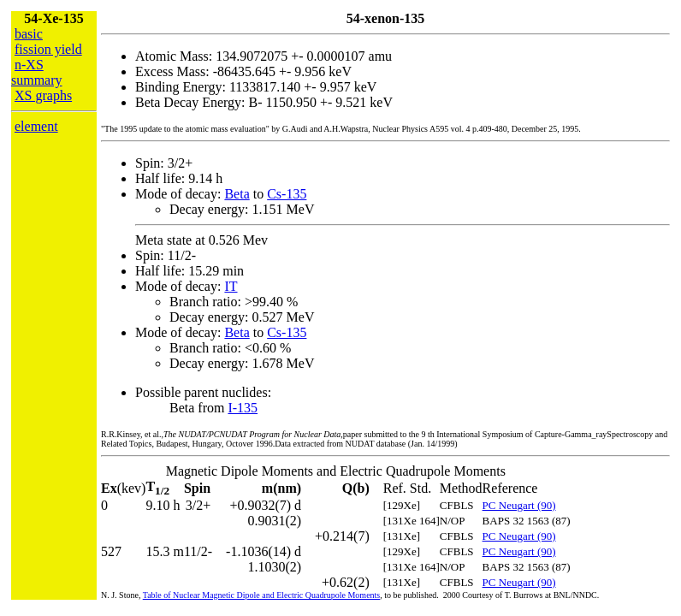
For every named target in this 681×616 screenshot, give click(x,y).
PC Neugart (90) (519, 505)
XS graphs (43, 95)
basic (29, 34)
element (36, 126)
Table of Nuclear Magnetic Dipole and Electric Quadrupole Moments (262, 595)
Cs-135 (287, 194)
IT (231, 286)
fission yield (48, 49)
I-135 (243, 408)
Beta (237, 194)
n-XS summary (37, 72)
